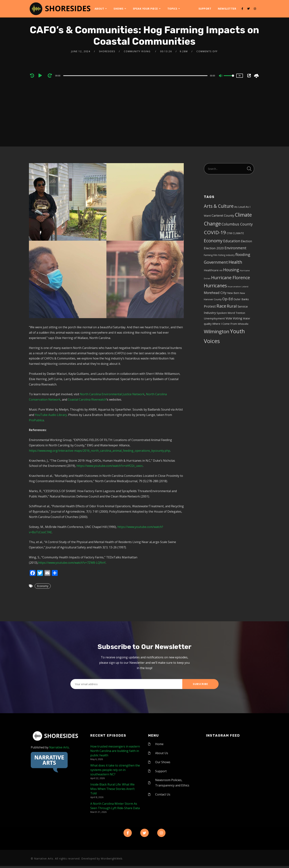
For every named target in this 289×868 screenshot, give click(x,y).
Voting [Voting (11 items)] (237, 318)
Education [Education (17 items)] (232, 241)
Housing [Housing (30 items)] (231, 270)
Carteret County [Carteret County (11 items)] (223, 215)
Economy (43, 586)
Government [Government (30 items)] (216, 262)
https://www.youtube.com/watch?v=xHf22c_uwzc (110, 466)
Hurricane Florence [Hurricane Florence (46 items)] (231, 277)
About (99, 9)
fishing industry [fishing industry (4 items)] (226, 255)
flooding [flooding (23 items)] (243, 254)
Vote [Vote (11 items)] (229, 318)
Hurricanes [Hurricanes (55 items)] (215, 285)
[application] (136, 75)
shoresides (107, 51)
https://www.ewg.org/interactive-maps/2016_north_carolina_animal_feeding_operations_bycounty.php (100, 451)
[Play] (41, 75)
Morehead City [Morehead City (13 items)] (215, 293)
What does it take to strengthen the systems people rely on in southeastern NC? (115, 770)
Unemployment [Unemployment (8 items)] (214, 318)
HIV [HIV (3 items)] (221, 271)
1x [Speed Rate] (240, 76)
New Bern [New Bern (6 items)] (233, 293)
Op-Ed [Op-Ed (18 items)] (228, 299)
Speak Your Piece (145, 9)
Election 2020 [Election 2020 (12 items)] (214, 248)
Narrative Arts (59, 747)
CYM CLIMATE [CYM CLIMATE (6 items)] (235, 233)
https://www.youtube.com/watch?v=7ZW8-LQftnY (72, 563)
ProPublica (36, 420)
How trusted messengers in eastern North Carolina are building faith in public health (115, 751)
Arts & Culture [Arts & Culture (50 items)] (219, 206)
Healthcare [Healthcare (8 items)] (211, 270)
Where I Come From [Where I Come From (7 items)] (225, 324)
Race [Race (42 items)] (221, 306)
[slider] (135, 76)
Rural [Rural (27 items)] (232, 306)
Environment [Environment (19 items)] (235, 248)
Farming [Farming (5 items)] (208, 255)
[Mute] (221, 76)
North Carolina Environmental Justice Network (112, 394)
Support (205, 9)
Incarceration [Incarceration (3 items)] (234, 287)
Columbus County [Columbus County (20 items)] (237, 224)
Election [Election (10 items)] (246, 241)
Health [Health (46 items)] (235, 262)
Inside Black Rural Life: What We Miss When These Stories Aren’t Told (112, 789)
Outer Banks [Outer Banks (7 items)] (241, 299)
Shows (119, 9)
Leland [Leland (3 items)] (245, 287)
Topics (172, 9)
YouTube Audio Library (51, 415)
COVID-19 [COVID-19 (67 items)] (215, 232)
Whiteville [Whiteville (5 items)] (243, 324)
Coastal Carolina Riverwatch (87, 399)
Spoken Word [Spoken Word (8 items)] (226, 313)
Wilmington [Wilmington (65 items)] (217, 331)
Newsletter (227, 9)
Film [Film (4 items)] (215, 255)
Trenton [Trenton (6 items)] (240, 313)
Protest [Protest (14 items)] (210, 306)
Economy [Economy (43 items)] (213, 241)
